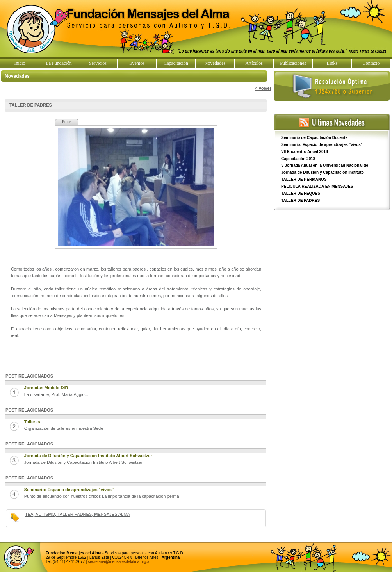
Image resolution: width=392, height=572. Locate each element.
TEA (29, 514)
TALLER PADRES (74, 514)
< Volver (263, 88)
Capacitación (176, 63)
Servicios (98, 63)
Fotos (67, 121)
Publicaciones (293, 63)
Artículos (254, 63)
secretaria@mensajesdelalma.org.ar (119, 562)
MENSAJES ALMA (111, 514)
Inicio (20, 63)
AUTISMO (45, 514)
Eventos (137, 63)
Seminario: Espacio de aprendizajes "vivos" (69, 490)
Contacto (371, 63)
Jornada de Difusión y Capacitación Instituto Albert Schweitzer (88, 456)
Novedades (215, 63)
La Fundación (59, 63)
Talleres (32, 422)
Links (332, 63)
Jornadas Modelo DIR (46, 388)
